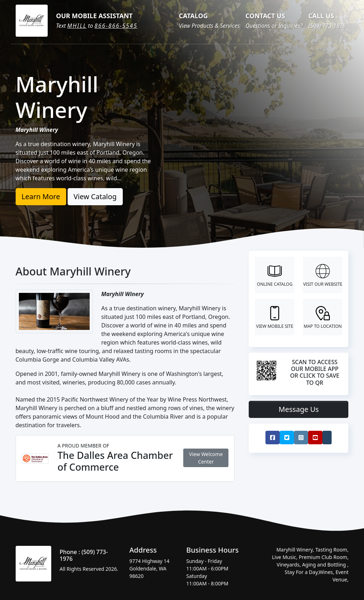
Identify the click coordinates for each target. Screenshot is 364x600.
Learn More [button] (41, 196)
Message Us (299, 409)
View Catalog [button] (95, 196)
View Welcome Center (206, 458)
